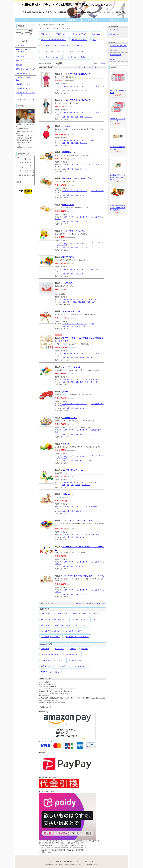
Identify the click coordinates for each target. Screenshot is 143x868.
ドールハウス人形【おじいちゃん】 (77, 100)
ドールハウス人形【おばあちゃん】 (77, 74)
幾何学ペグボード (70, 257)
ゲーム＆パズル (81, 46)
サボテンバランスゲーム (73, 470)
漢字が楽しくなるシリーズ (50, 655)
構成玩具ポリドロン (75, 660)
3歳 (68, 90)
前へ (80, 67)
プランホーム (46, 34)
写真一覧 (102, 64)
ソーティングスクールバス (74, 231)
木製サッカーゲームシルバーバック (75, 666)
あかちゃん (96, 34)
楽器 (94, 40)
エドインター (59, 649)
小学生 (73, 302)
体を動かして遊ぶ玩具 (79, 40)
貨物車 (65, 392)
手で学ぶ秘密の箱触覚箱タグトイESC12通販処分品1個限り (117, 208)
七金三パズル (68, 283)
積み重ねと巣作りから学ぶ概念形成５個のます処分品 (117, 177)
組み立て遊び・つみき (62, 46)
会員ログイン (114, 34)
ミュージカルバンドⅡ (71, 311)
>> (104, 67)
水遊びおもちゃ (62, 34)
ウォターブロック (70, 418)
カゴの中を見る (115, 30)
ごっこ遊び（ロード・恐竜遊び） (77, 57)
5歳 (77, 90)
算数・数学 (81, 302)
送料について (93, 20)
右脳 (89, 302)
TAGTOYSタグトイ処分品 (50, 672)
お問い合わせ (114, 20)
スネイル (66, 444)
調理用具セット (69, 152)
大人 (94, 302)
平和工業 (73, 649)
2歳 (64, 90)
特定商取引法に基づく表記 (118, 46)
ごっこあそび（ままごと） (50, 51)
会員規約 (112, 59)
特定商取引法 (71, 20)
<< (77, 67)
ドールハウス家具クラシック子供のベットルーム (83, 576)
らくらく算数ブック (72, 655)
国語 (81, 117)
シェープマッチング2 (71, 367)
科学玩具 (85, 649)
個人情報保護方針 (115, 55)
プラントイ (84, 90)
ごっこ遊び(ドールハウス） (51, 57)
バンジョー (67, 126)
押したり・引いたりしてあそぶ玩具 (54, 40)
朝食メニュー (68, 205)
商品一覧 (49, 20)
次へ (100, 67)
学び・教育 (45, 46)
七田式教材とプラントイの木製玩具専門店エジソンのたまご (67, 5)
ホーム (27, 20)
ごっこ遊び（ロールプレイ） (75, 51)
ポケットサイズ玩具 (80, 34)
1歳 (64, 247)
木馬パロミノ (68, 494)
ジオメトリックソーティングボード (77, 521)
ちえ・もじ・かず (91, 382)
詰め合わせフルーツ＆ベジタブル (76, 178)
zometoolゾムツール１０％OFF (52, 660)
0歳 (64, 434)
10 (97, 67)
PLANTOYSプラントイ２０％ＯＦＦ (75, 86)
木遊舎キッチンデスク (49, 666)
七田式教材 (45, 649)
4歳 (72, 90)
